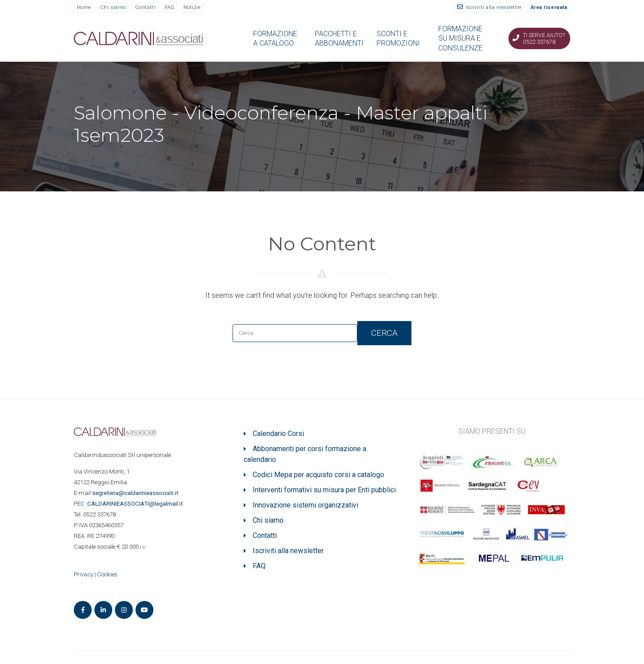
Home (84, 7)
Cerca (384, 333)
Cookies (107, 574)
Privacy (83, 574)
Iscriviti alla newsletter (494, 7)
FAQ (169, 7)
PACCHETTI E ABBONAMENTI (339, 38)
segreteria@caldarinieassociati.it (136, 493)
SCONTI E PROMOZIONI (398, 38)
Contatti (145, 7)
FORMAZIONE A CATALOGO (275, 38)
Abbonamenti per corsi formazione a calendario (305, 454)
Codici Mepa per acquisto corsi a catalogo (318, 475)
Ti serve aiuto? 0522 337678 (544, 38)
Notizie (192, 7)
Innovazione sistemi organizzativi (305, 505)
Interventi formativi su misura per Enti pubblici (324, 490)
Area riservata (549, 7)
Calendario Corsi (278, 434)
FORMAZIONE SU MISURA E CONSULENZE (460, 38)
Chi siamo (113, 7)
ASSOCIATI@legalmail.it (136, 504)
